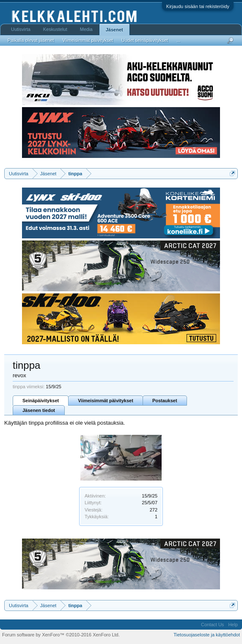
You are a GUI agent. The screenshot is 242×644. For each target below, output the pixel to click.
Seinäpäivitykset (41, 401)
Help (233, 625)
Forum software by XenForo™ (61, 635)
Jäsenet (114, 30)
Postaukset (165, 401)
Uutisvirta (21, 29)
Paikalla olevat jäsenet (31, 40)
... (178, 40)
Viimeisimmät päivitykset (106, 401)
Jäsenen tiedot (39, 410)
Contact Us (212, 625)
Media (86, 29)
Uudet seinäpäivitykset (145, 40)
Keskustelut (55, 29)
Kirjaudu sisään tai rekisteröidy (198, 6)
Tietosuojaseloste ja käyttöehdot (207, 635)
